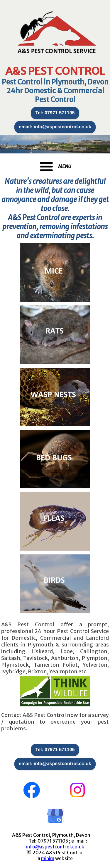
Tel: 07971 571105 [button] (55, 113)
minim (48, 858)
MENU (65, 166)
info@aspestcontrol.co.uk (55, 847)
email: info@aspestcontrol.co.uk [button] (55, 127)
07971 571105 (53, 841)
